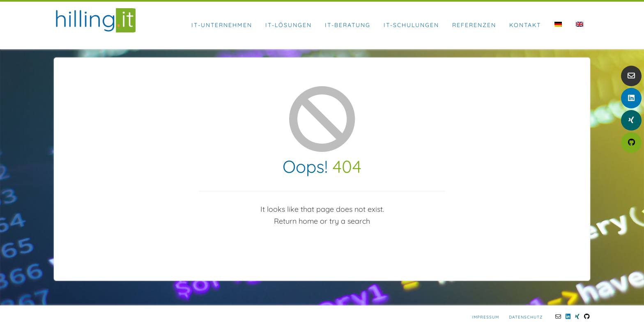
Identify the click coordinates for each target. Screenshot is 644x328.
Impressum (485, 317)
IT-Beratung (348, 25)
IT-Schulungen (411, 25)
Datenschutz (526, 317)
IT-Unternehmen (222, 25)
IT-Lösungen (289, 25)
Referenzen (474, 25)
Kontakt (525, 25)
